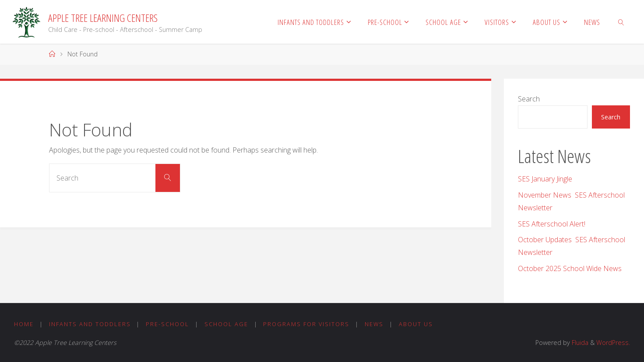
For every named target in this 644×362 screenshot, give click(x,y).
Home (24, 324)
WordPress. (613, 343)
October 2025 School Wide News (570, 268)
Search (529, 99)
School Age (226, 324)
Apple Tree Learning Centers (103, 18)
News (374, 324)
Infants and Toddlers (90, 324)
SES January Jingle (545, 179)
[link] (621, 22)
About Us (416, 324)
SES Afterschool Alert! (552, 224)
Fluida (579, 343)
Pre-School (167, 324)
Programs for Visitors (306, 324)
